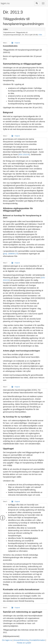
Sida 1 (5, 43)
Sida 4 (5, 387)
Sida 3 (5, 263)
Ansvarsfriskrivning (21, 640)
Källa (40, 35)
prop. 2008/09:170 (11, 254)
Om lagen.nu (7, 640)
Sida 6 (5, 607)
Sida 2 (5, 136)
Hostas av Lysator (24, 643)
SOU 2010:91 (24, 154)
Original (16, 43)
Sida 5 (5, 501)
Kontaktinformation (38, 640)
